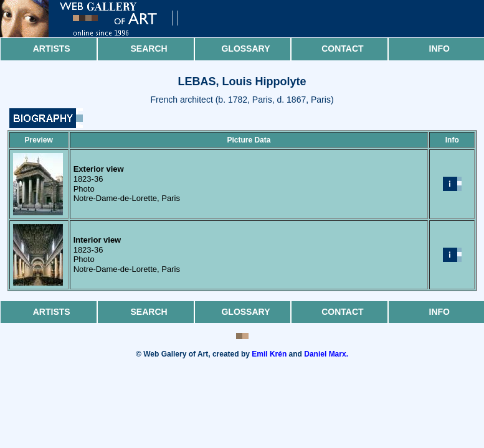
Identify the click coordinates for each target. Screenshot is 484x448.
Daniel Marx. (326, 354)
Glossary (245, 49)
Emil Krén (269, 354)
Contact (342, 49)
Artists (52, 49)
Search (149, 49)
